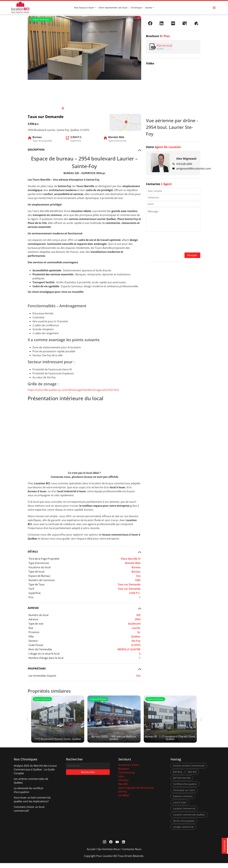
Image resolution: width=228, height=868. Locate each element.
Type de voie (36, 624)
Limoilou (123, 785)
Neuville (123, 789)
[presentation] (173, 242)
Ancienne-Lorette (129, 770)
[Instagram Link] (105, 847)
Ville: (31, 636)
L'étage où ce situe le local (44, 654)
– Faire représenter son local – (113, 8)
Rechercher (88, 777)
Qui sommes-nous (109, 854)
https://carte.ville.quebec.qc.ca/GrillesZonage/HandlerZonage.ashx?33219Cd (73, 390)
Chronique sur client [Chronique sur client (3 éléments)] (184, 795)
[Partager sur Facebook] (150, 23)
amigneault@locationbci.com (194, 169)
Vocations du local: (40, 567)
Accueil (91, 854)
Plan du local (164, 46)
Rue (31, 628)
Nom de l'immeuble (40, 649)
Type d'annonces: (39, 563)
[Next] (136, 64)
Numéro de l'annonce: (42, 580)
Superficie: (35, 593)
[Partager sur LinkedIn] (161, 23)
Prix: (31, 597)
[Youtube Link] (117, 847)
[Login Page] (214, 8)
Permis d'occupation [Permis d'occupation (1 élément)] (184, 826)
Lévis (121, 781)
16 (109, 108)
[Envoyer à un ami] (185, 23)
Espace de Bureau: (40, 576)
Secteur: (33, 641)
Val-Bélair (124, 800)
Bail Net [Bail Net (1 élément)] (192, 777)
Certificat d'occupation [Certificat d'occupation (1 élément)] (185, 789)
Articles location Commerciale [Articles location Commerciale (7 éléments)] (189, 770)
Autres (149, 8)
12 (96, 108)
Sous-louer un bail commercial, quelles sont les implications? (32, 804)
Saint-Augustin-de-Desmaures (136, 793)
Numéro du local (38, 615)
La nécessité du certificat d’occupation (28, 795)
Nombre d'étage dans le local (46, 658)
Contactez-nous (132, 854)
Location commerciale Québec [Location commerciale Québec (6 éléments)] (189, 820)
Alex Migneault (186, 159)
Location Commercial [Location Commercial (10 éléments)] (184, 813)
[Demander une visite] (196, 23)
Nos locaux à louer (84, 8)
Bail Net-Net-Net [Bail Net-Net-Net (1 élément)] (182, 783)
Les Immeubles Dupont (42, 676)
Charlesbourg (126, 777)
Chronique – (137, 8)
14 (103, 108)
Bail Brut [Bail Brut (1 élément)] (178, 777)
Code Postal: (36, 645)
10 (89, 108)
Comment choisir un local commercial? (29, 814)
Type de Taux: (37, 584)
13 (99, 108)
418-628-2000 (184, 164)
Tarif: (32, 589)
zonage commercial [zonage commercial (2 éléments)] (183, 832)
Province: (34, 632)
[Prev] (33, 64)
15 (106, 108)
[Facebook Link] (111, 847)
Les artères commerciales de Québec (31, 786)
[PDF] (173, 23)
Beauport (124, 774)
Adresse (33, 619)
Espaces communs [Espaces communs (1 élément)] (183, 801)
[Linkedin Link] (124, 847)
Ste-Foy (123, 796)
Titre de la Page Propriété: (44, 559)
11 (93, 108)
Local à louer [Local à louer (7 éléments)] (180, 807)
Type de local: (37, 572)
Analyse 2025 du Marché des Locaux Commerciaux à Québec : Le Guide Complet (35, 774)
